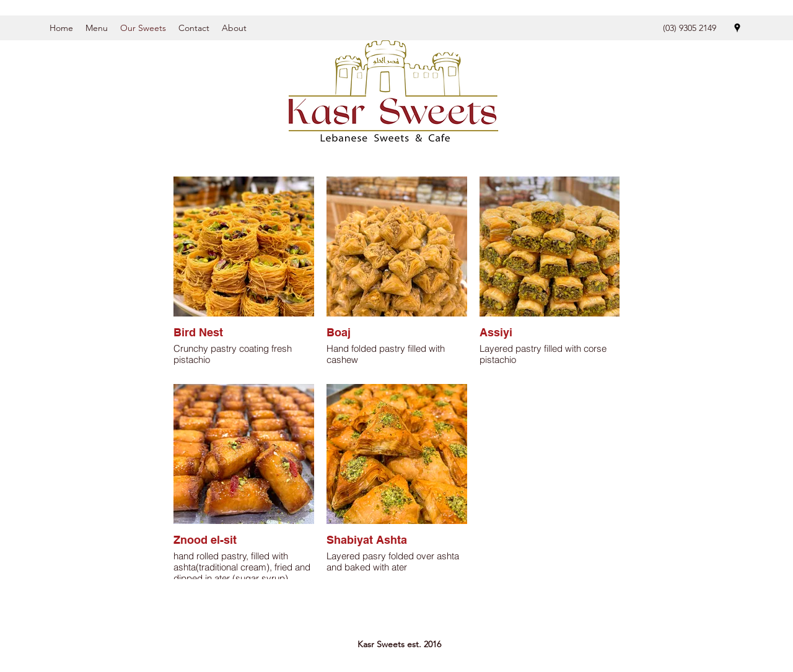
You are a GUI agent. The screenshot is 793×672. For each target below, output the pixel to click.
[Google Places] (737, 28)
